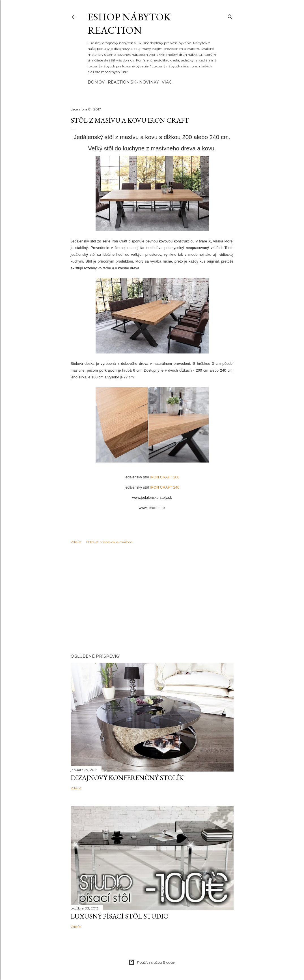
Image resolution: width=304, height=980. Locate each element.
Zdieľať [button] (76, 542)
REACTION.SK (122, 82)
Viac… (168, 82)
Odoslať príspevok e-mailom (109, 542)
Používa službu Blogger (152, 962)
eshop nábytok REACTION (129, 24)
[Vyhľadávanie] (230, 16)
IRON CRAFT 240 (165, 487)
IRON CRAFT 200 (165, 477)
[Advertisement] (152, 600)
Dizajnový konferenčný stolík (127, 778)
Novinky (149, 82)
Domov (96, 82)
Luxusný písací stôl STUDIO (120, 916)
